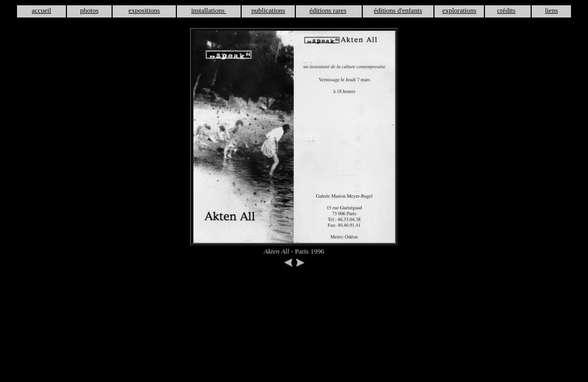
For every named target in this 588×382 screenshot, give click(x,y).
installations (209, 10)
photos (90, 10)
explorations (459, 10)
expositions (144, 10)
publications (268, 10)
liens (552, 10)
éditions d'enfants (398, 10)
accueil (42, 10)
